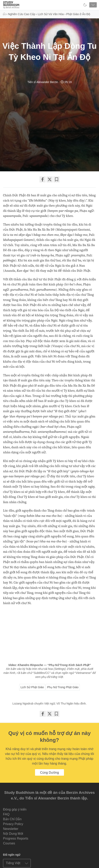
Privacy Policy (13, 824)
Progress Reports (16, 838)
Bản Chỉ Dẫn (12, 819)
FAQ (6, 814)
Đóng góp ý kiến (15, 809)
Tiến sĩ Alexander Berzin (43, 82)
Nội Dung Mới (13, 834)
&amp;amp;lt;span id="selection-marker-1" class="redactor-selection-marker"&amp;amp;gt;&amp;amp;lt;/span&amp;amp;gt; (49, 635)
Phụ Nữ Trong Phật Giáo (63, 687)
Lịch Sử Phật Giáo (32, 687)
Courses (9, 843)
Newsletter (11, 829)
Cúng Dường (49, 773)
